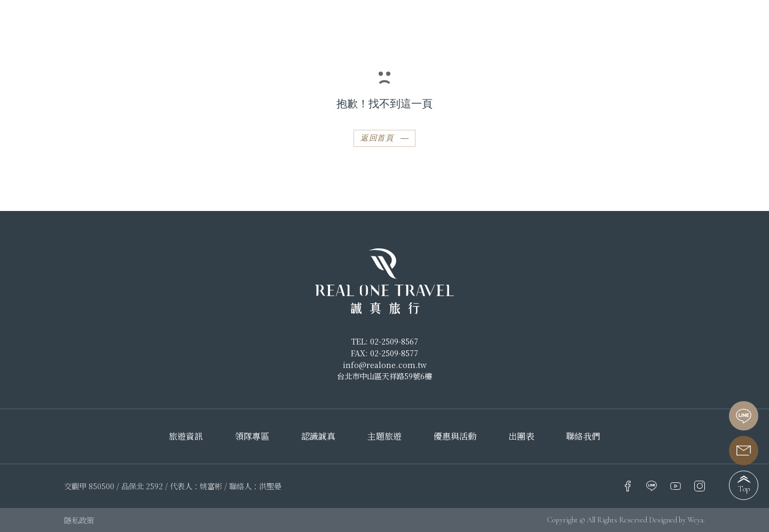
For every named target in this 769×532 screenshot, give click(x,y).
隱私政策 (79, 520)
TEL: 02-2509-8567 (385, 341)
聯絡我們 (583, 436)
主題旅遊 (384, 436)
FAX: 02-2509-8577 (384, 353)
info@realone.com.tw (385, 365)
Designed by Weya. (677, 520)
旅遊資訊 (186, 436)
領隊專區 (252, 436)
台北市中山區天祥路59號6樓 (384, 376)
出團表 (521, 436)
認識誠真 (318, 436)
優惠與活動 (455, 436)
